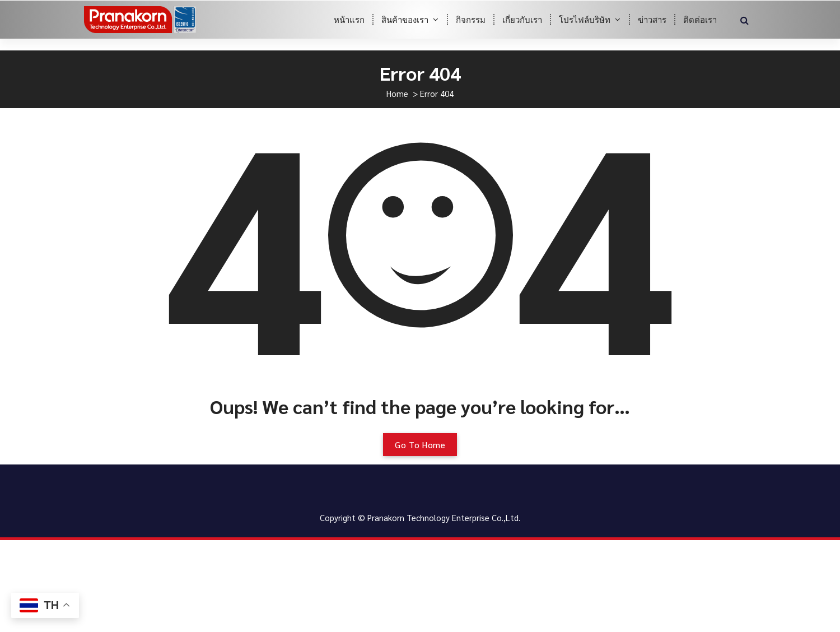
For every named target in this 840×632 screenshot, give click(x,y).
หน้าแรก (349, 19)
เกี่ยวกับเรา (522, 19)
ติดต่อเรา (700, 19)
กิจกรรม (471, 19)
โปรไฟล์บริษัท (585, 19)
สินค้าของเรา (405, 19)
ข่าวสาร (652, 19)
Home (397, 93)
